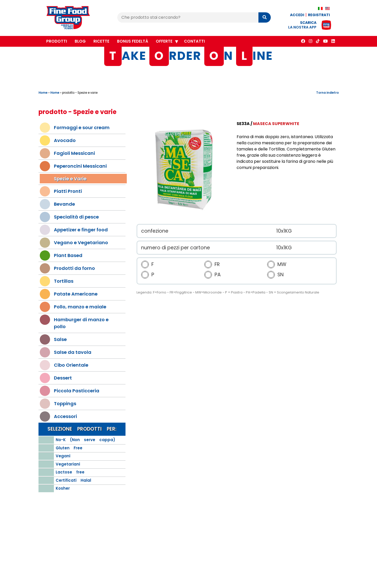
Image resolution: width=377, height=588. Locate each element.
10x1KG (284, 231)
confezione (155, 231)
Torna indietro (327, 93)
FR (217, 265)
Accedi (297, 15)
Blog (80, 41)
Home (43, 93)
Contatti (194, 41)
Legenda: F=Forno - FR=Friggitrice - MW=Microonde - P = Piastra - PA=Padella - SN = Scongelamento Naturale (228, 293)
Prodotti (57, 41)
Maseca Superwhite (276, 124)
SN (281, 275)
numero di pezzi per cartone (176, 248)
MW (282, 265)
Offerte (164, 41)
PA (218, 275)
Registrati (319, 15)
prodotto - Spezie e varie (80, 93)
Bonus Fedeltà (133, 41)
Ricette (101, 41)
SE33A (243, 124)
